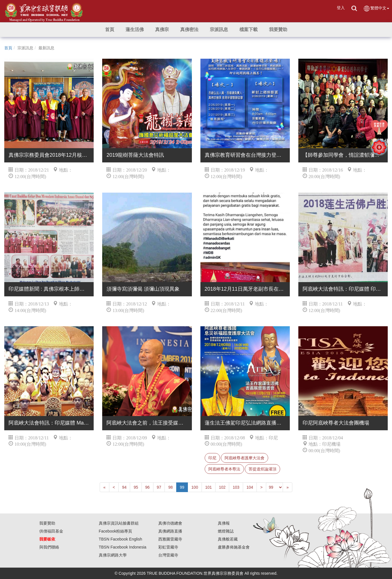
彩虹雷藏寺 (168, 547)
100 (195, 487)
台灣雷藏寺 (168, 555)
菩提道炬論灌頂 (262, 469)
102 (222, 487)
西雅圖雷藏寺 (170, 539)
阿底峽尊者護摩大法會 (245, 458)
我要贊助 (47, 523)
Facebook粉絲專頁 (115, 531)
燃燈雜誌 (226, 531)
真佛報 (224, 523)
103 (236, 487)
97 (159, 487)
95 (136, 487)
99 (182, 487)
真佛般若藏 (228, 539)
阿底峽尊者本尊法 (224, 469)
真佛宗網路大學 (113, 555)
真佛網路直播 (170, 531)
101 (209, 487)
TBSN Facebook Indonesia (123, 547)
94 (124, 487)
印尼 (212, 458)
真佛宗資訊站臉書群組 (119, 523)
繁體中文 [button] (376, 8)
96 (147, 487)
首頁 (8, 48)
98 (171, 487)
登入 (341, 8)
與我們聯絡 (49, 547)
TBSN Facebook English (121, 539)
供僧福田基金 (51, 531)
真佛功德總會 (170, 523)
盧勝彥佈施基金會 (234, 547)
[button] (135, 30)
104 (250, 487)
